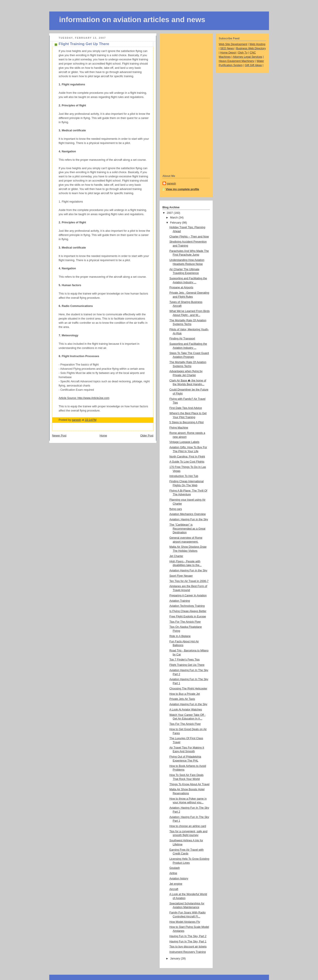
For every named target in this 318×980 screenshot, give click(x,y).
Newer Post (59, 436)
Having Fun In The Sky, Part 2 (188, 936)
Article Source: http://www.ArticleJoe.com (84, 398)
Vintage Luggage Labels (184, 442)
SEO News (227, 48)
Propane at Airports (181, 287)
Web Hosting (257, 44)
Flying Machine (179, 428)
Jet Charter (176, 556)
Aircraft (174, 889)
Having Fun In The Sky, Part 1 (188, 942)
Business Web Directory (251, 48)
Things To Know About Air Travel (189, 784)
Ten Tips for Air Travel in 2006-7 (189, 581)
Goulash (175, 868)
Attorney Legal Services (247, 57)
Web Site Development (233, 44)
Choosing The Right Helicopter (188, 689)
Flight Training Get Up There (187, 665)
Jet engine (176, 884)
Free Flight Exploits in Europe (188, 616)
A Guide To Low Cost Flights (187, 462)
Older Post (147, 436)
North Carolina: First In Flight (187, 457)
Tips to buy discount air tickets (188, 947)
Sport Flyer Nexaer (181, 576)
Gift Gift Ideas (253, 65)
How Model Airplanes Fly (185, 922)
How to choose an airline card (188, 826)
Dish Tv (243, 53)
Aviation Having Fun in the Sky (188, 570)
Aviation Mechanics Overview (187, 514)
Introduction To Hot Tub (184, 476)
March (174, 218)
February (176, 223)
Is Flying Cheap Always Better (188, 611)
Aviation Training (180, 601)
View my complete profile (183, 189)
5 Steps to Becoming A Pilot (186, 422)
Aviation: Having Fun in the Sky (189, 519)
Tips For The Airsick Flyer (185, 622)
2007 (170, 213)
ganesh (171, 184)
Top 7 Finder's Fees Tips (185, 660)
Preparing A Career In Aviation (188, 595)
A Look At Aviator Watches (186, 710)
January (175, 959)
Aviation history (179, 879)
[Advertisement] (180, 103)
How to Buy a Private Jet (185, 694)
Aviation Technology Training (187, 606)
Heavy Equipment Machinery (237, 61)
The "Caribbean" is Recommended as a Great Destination (187, 529)
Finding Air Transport (182, 339)
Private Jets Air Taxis (182, 699)
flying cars (176, 509)
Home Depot (228, 53)
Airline (173, 873)
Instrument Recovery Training (188, 952)
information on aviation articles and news (132, 20)
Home (103, 436)
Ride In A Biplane (180, 636)
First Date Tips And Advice (186, 408)
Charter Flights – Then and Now (189, 237)
